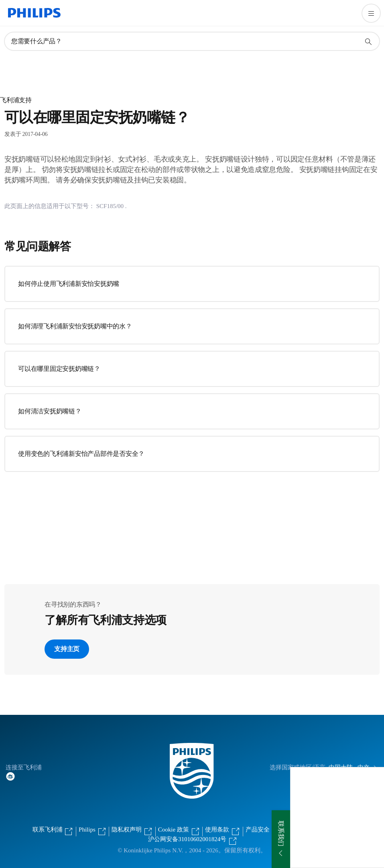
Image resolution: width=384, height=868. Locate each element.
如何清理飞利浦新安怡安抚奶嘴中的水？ (75, 326)
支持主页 (67, 649)
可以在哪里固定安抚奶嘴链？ (59, 369)
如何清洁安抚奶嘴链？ (50, 411)
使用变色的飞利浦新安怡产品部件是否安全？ (81, 454)
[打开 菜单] (371, 13)
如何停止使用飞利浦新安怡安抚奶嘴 (69, 284)
